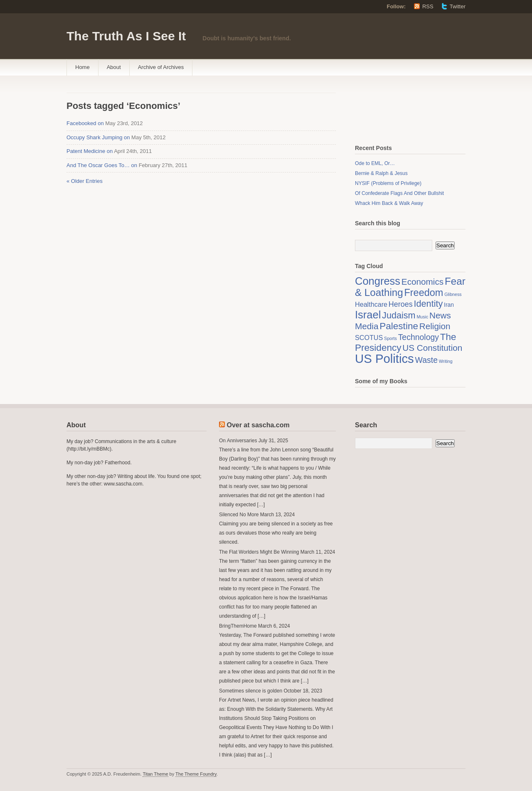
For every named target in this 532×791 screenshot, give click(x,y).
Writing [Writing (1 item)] (446, 361)
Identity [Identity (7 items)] (429, 304)
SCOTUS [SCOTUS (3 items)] (369, 338)
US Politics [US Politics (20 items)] (384, 359)
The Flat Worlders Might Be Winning (259, 552)
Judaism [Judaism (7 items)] (399, 315)
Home (83, 67)
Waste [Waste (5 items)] (426, 360)
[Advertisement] (397, 111)
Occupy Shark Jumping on (98, 137)
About (114, 67)
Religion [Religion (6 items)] (435, 326)
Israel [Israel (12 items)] (368, 315)
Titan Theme (155, 774)
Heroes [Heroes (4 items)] (401, 304)
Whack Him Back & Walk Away (389, 203)
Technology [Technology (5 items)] (419, 337)
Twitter (458, 6)
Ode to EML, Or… (375, 163)
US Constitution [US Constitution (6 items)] (432, 348)
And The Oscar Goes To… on (102, 165)
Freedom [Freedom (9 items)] (424, 293)
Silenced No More (239, 515)
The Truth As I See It (126, 36)
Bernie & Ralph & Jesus (381, 173)
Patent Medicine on (90, 151)
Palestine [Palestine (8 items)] (399, 326)
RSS (428, 6)
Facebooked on (85, 123)
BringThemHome (238, 626)
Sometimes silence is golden (251, 691)
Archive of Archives (161, 67)
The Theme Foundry (196, 774)
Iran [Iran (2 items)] (449, 305)
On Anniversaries (238, 441)
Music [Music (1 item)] (422, 317)
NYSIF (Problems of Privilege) (388, 183)
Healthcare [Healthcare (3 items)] (371, 304)
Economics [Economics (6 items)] (422, 282)
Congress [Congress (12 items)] (378, 281)
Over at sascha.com (258, 425)
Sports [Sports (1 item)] (390, 338)
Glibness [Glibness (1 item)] (453, 294)
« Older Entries (85, 181)
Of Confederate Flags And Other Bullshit (399, 193)
